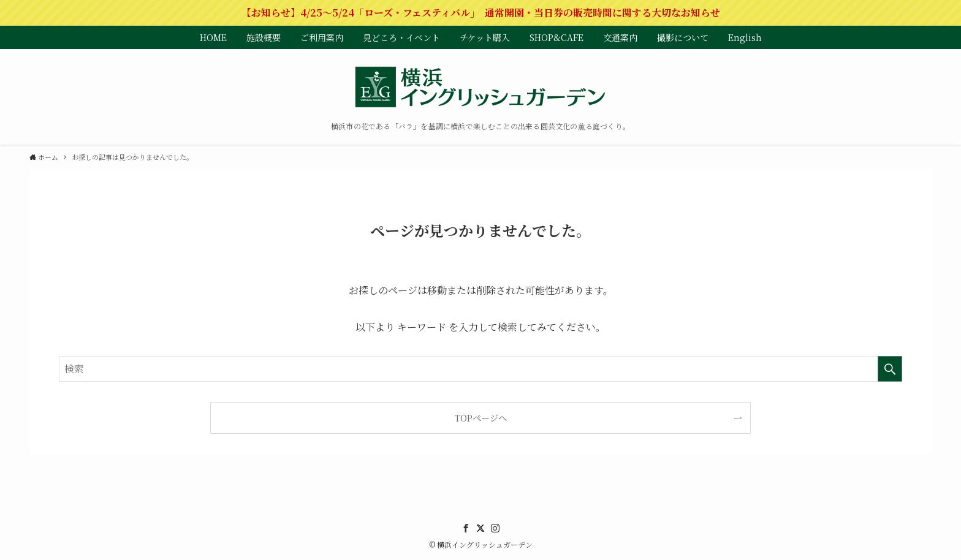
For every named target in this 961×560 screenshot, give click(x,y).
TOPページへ (481, 418)
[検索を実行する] (890, 369)
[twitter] (480, 528)
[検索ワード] (480, 369)
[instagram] (495, 528)
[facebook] (466, 528)
